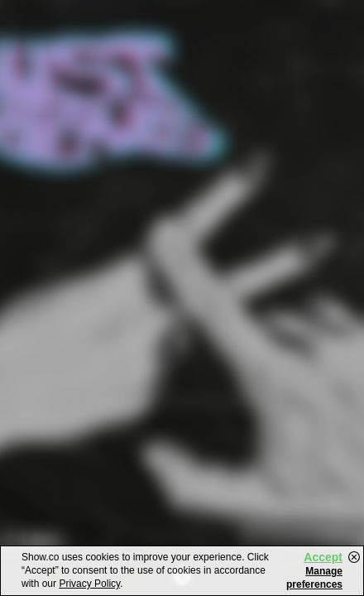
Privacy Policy (89, 584)
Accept (323, 557)
